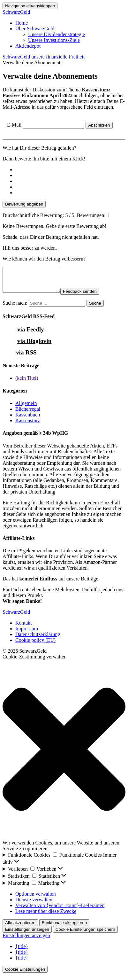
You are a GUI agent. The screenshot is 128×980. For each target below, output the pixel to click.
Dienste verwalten (34, 904)
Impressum (27, 633)
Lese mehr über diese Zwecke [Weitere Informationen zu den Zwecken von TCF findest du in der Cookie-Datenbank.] (46, 916)
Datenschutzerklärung (38, 639)
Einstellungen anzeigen (27, 934)
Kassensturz (28, 425)
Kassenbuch (28, 420)
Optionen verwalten (36, 899)
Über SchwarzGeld (35, 29)
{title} (22, 951)
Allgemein (26, 408)
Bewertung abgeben (24, 204)
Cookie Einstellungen (25, 974)
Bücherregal (28, 414)
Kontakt (24, 628)
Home (22, 23)
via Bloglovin (34, 346)
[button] (64, 755)
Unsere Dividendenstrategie (56, 34)
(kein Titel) (27, 383)
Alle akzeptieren (20, 927)
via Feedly (31, 334)
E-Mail (14, 125)
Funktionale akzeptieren (64, 927)
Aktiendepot (28, 46)
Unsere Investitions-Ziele (54, 40)
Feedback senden (86, 296)
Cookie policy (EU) (35, 645)
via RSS (26, 357)
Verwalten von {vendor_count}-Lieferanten (60, 910)
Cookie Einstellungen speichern (85, 934)
